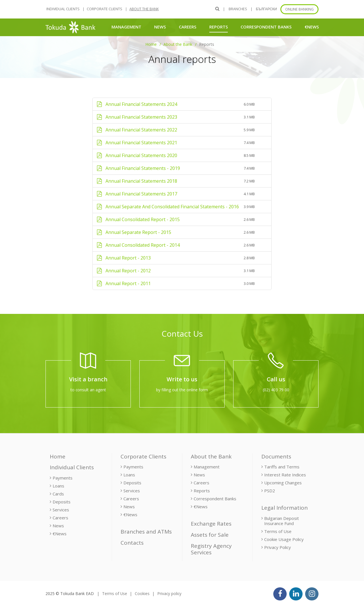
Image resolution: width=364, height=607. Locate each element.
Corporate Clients (105, 9)
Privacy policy (169, 593)
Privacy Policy (278, 547)
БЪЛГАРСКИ (266, 9)
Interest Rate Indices (285, 475)
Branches (238, 9)
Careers (188, 27)
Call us (276, 379)
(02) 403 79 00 (276, 390)
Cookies (142, 593)
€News (312, 27)
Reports (219, 27)
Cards (58, 494)
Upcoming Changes (283, 483)
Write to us (182, 379)
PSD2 (270, 491)
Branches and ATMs (146, 532)
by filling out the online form (182, 390)
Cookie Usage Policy (284, 539)
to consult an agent (88, 390)
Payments (63, 478)
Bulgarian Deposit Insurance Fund (282, 521)
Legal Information (285, 508)
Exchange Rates (211, 524)
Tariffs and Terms (282, 467)
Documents (276, 456)
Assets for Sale (210, 535)
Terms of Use (278, 531)
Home (151, 44)
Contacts (132, 543)
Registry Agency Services (211, 549)
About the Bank (144, 9)
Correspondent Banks (266, 27)
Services (61, 510)
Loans (58, 486)
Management (126, 27)
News (160, 27)
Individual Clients (63, 9)
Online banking (299, 9)
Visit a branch (88, 379)
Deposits (62, 502)
